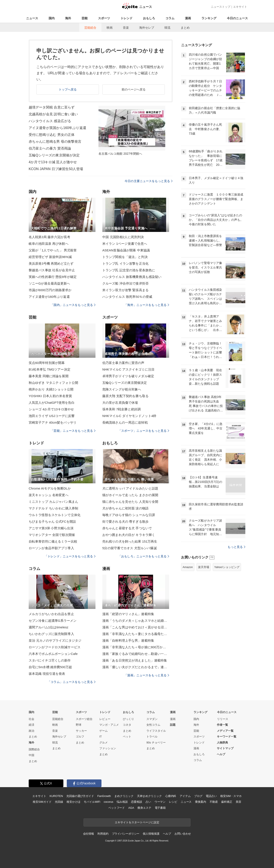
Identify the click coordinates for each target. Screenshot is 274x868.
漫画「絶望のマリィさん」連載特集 (128, 614)
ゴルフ (80, 737)
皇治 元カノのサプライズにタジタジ (55, 640)
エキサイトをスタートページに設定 (137, 822)
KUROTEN (56, 796)
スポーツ (104, 18)
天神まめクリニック (149, 796)
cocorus (108, 802)
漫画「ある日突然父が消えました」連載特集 (135, 660)
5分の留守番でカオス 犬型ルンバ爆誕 (130, 548)
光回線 (59, 802)
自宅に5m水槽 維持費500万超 (50, 667)
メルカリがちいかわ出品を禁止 (51, 614)
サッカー (81, 731)
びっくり (128, 719)
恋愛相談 (136, 802)
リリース (223, 719)
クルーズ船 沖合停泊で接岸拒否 (125, 283)
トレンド (127, 18)
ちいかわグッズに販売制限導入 (51, 634)
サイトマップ (225, 748)
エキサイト (240, 7)
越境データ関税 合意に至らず (52, 107)
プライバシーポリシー (126, 834)
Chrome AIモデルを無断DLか (50, 488)
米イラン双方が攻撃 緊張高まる (125, 290)
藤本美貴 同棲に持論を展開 (49, 376)
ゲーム (103, 731)
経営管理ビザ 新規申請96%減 (50, 257)
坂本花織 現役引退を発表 (47, 674)
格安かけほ (73, 802)
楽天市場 (204, 567)
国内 (52, 18)
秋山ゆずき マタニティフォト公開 (53, 383)
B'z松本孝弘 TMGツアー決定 (50, 369)
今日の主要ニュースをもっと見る (149, 181)
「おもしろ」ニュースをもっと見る (144, 556)
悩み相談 (122, 802)
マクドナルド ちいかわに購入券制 (53, 508)
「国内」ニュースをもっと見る (73, 305)
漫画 (188, 18)
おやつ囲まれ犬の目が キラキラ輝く (129, 535)
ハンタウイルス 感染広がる (50, 121)
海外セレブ (147, 28)
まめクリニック (124, 796)
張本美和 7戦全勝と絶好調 (121, 409)
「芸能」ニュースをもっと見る (73, 431)
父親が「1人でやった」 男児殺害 (53, 250)
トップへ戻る (68, 89)
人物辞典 (222, 743)
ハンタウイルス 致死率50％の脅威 (127, 297)
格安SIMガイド (42, 802)
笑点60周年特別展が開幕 (47, 363)
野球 (79, 725)
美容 (238, 802)
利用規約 (103, 834)
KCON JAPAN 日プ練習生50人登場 (56, 169)
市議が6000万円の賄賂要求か (50, 290)
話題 (173, 725)
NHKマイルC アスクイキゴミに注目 (128, 369)
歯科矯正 (227, 802)
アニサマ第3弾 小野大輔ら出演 (51, 528)
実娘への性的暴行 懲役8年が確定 (53, 277)
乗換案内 (200, 802)
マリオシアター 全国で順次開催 (52, 535)
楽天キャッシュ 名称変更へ (49, 495)
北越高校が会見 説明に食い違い (53, 114)
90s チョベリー (156, 743)
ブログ (198, 796)
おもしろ (149, 18)
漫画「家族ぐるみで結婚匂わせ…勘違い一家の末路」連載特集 (136, 654)
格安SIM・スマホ (231, 796)
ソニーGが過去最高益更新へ (49, 283)
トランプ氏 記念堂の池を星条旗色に (129, 270)
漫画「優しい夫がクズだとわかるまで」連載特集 (136, 667)
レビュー (105, 719)
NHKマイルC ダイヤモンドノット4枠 (129, 416)
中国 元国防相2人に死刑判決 (123, 237)
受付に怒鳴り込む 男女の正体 (52, 135)
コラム (170, 18)
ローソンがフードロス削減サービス (55, 647)
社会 (31, 719)
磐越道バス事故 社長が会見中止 (52, 270)
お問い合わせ (183, 834)
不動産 (214, 802)
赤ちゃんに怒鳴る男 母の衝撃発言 (55, 142)
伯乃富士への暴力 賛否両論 (50, 148)
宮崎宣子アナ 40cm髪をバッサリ (53, 422)
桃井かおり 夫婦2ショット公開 (51, 389)
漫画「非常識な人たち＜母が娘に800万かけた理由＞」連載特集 (136, 647)
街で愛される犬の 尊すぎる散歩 (125, 522)
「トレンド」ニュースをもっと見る (70, 556)
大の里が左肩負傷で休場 (120, 403)
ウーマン (160, 802)
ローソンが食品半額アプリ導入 (51, 548)
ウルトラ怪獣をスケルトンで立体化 (55, 515)
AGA (131, 808)
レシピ (173, 802)
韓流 (167, 28)
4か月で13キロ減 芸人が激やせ (53, 162)
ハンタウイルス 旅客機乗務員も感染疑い (132, 277)
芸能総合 (90, 28)
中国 (31, 755)
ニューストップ (221, 7)
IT (101, 737)
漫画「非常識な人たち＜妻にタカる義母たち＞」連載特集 (136, 634)
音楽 (126, 28)
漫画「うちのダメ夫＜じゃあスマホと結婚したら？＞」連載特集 (136, 621)
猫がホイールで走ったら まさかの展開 (130, 495)
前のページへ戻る (134, 89)
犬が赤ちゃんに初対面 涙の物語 (125, 508)
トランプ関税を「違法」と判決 (125, 257)
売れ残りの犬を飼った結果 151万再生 (130, 541)
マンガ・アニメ (109, 725)
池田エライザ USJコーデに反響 (52, 416)
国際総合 (34, 749)
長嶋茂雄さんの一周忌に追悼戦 (125, 422)
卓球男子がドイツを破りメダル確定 (128, 376)
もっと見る (236, 547)
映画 (110, 28)
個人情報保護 (151, 834)
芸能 (85, 18)
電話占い (211, 796)
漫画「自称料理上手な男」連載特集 (128, 640)
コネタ (127, 725)
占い (148, 802)
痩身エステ (144, 808)
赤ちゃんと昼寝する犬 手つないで (127, 528)
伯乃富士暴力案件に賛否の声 (123, 363)
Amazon (188, 567)
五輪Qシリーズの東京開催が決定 (54, 155)
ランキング (209, 18)
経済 (31, 725)
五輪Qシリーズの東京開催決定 (125, 383)
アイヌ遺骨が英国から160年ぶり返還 (57, 128)
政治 (31, 731)
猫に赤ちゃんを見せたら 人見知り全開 (130, 502)
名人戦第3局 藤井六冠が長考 (49, 237)
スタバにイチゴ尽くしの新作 (50, 660)
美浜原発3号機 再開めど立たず (51, 263)
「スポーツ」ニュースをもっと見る (144, 431)
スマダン (152, 719)
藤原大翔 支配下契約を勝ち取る (125, 396)
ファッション (108, 748)
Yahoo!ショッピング (227, 567)
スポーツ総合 (84, 719)
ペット (127, 737)
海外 (68, 18)
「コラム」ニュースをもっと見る (71, 682)
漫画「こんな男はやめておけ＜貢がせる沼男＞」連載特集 (136, 627)
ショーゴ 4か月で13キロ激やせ (51, 409)
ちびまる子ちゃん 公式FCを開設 (52, 522)
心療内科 (171, 796)
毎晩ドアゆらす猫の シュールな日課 (129, 515)
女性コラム (153, 725)
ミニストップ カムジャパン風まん (53, 502)
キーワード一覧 (227, 737)
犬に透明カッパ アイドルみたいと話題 (130, 488)
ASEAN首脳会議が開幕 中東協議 (126, 250)
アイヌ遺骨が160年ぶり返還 (49, 297)
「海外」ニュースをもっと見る (147, 305)
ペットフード (117, 808)
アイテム (185, 796)
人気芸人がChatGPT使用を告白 (52, 403)
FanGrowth (104, 796)
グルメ (103, 743)
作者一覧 (222, 725)
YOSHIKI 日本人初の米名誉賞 (50, 396)
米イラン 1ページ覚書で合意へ (125, 244)
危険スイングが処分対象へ (122, 389)
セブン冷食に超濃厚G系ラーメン (53, 621)
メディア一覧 (225, 731)
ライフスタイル (156, 731)
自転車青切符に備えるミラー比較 (53, 541)
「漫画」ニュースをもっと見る (147, 675)
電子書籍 (160, 808)
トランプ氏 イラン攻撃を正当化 (125, 263)
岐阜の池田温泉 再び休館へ (49, 244)
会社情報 (89, 834)
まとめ (185, 28)
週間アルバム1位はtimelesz (48, 627)
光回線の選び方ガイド (80, 796)
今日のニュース (237, 18)
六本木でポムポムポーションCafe (53, 654)
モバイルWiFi (92, 802)
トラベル (152, 737)
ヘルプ (221, 754)
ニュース (32, 18)
